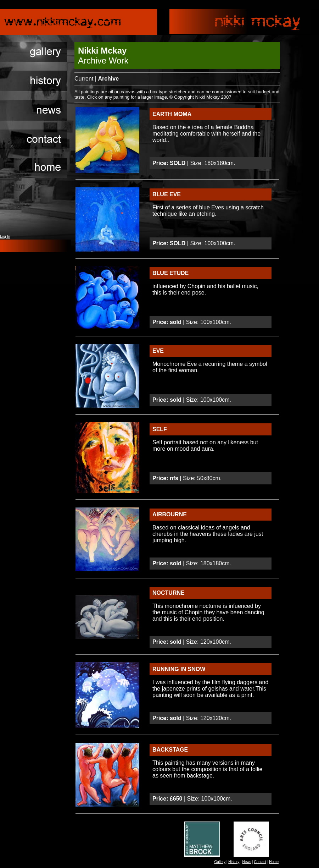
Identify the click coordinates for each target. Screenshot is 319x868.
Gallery (220, 862)
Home (274, 862)
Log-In (5, 237)
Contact (260, 862)
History (234, 862)
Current (84, 79)
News (247, 862)
